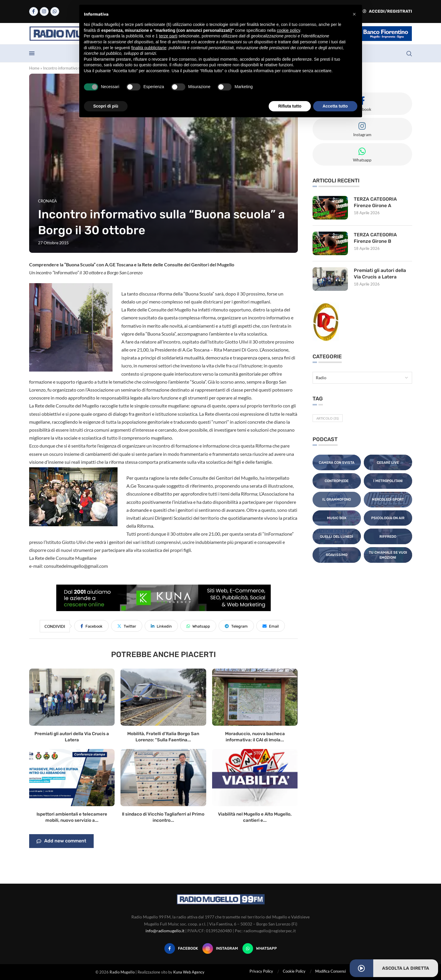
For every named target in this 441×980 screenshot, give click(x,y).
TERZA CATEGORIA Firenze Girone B (375, 238)
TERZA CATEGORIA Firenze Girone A (375, 202)
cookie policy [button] (289, 30)
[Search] (409, 54)
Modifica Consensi (331, 971)
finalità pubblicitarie (149, 48)
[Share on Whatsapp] (198, 626)
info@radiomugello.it (165, 931)
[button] (354, 14)
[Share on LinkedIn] (161, 626)
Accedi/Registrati (387, 11)
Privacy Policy (261, 971)
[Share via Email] (271, 626)
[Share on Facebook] (91, 626)
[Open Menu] (32, 53)
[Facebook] (34, 11)
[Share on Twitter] (127, 626)
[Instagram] (44, 11)
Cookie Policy (294, 971)
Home (34, 68)
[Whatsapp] (55, 11)
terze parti (168, 36)
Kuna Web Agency (189, 972)
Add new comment (61, 841)
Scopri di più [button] (106, 106)
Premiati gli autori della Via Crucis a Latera (380, 274)
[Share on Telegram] (236, 626)
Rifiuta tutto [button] (290, 106)
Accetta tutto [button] (335, 106)
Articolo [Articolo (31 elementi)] (328, 418)
